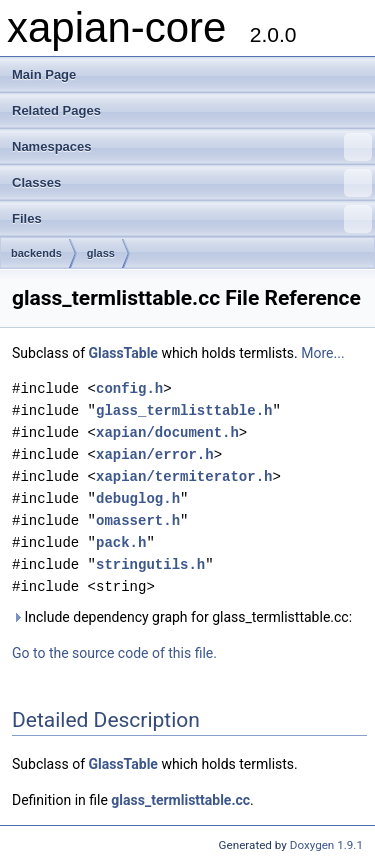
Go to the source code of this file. (114, 653)
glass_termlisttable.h (184, 410)
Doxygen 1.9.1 (326, 845)
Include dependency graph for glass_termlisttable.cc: (182, 617)
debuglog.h (138, 498)
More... (322, 353)
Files (192, 219)
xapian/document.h (167, 432)
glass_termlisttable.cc (180, 800)
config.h (129, 388)
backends (36, 253)
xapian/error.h (155, 454)
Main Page (44, 74)
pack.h (121, 542)
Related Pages (56, 110)
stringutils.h (150, 564)
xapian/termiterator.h (184, 476)
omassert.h (138, 520)
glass (101, 253)
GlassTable (123, 353)
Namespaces (192, 147)
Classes (192, 183)
